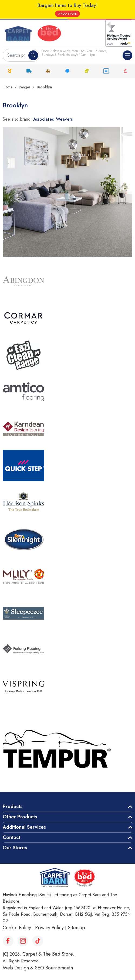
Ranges (25, 87)
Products (13, 806)
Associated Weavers (53, 119)
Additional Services (24, 827)
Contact (11, 837)
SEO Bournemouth (54, 968)
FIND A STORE (67, 14)
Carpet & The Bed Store (48, 954)
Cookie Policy (17, 928)
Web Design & (19, 968)
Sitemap (76, 928)
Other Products (20, 817)
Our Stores (15, 848)
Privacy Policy (49, 928)
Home (8, 87)
